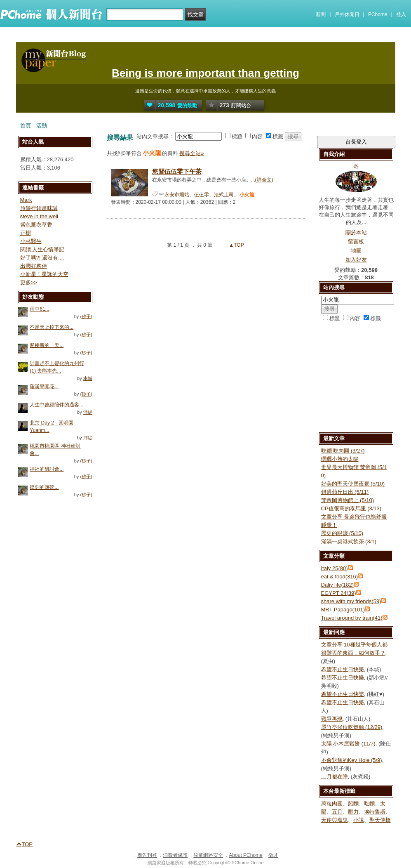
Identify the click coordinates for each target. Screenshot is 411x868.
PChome (378, 14)
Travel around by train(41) (352, 618)
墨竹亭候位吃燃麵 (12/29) (352, 727)
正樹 (26, 233)
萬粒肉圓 (332, 803)
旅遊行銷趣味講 (39, 208)
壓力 (353, 812)
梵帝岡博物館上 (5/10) (348, 500)
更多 (29, 282)
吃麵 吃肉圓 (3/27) (343, 451)
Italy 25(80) (335, 568)
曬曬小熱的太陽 (340, 459)
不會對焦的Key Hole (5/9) (352, 760)
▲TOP (236, 245)
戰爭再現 (332, 719)
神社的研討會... (47, 469)
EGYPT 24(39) (339, 593)
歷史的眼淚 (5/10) (342, 533)
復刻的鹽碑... (44, 487)
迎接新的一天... (47, 345)
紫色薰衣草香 (36, 225)
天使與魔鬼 (335, 820)
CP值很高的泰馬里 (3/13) (351, 508)
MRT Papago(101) (343, 610)
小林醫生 (31, 241)
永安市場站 (177, 195)
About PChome (245, 855)
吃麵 (369, 803)
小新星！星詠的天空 (44, 274)
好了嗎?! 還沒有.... (42, 258)
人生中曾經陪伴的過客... (56, 405)
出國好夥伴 (34, 266)
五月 (337, 812)
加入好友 (356, 260)
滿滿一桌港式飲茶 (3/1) (349, 541)
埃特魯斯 (375, 812)
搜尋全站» (191, 153)
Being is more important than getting (205, 73)
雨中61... (39, 309)
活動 (42, 126)
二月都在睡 (335, 777)
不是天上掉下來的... (52, 327)
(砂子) (86, 316)
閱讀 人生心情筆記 (42, 249)
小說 (359, 820)
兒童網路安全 (208, 855)
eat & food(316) (340, 577)
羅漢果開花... (44, 387)
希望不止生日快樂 (343, 669)
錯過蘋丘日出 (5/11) (345, 492)
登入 (401, 14)
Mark (26, 200)
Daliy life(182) (337, 585)
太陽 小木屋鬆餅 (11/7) (348, 744)
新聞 (321, 14)
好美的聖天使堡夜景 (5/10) (353, 484)
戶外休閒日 (347, 14)
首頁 (26, 126)
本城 (88, 378)
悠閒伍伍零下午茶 (177, 171)
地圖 (356, 251)
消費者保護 (175, 855)
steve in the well (39, 216)
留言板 (356, 242)
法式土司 (224, 195)
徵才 (273, 855)
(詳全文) (264, 180)
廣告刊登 (147, 855)
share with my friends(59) (351, 601)
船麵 (353, 803)
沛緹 (88, 412)
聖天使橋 (380, 820)
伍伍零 (202, 195)
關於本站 (356, 232)
